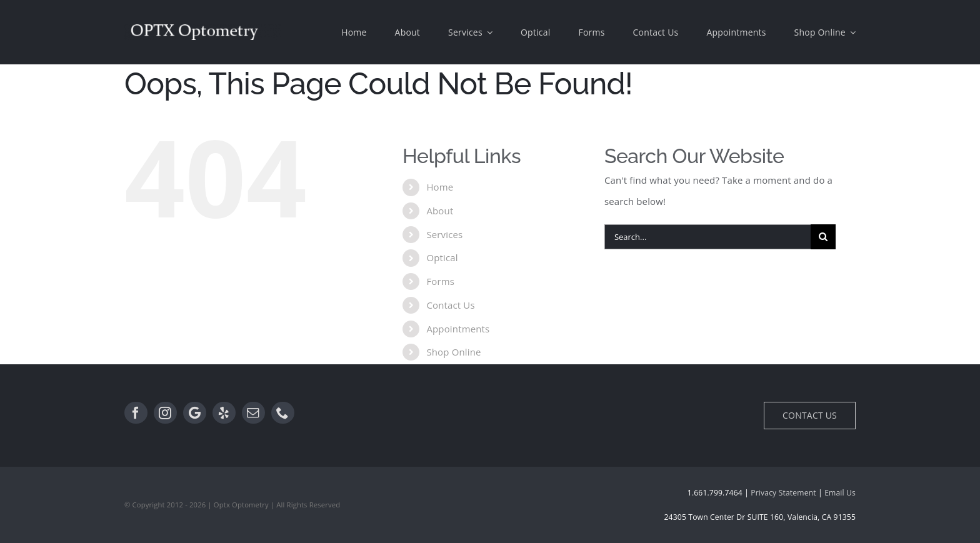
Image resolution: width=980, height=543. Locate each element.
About (440, 211)
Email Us (840, 493)
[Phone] (283, 413)
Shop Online (453, 352)
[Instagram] (165, 413)
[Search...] (707, 237)
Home (440, 187)
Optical (442, 257)
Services (444, 234)
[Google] (195, 413)
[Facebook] (136, 413)
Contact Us (450, 305)
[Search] (823, 237)
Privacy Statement (783, 493)
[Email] (253, 413)
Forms (440, 281)
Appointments (458, 329)
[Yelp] (224, 413)
